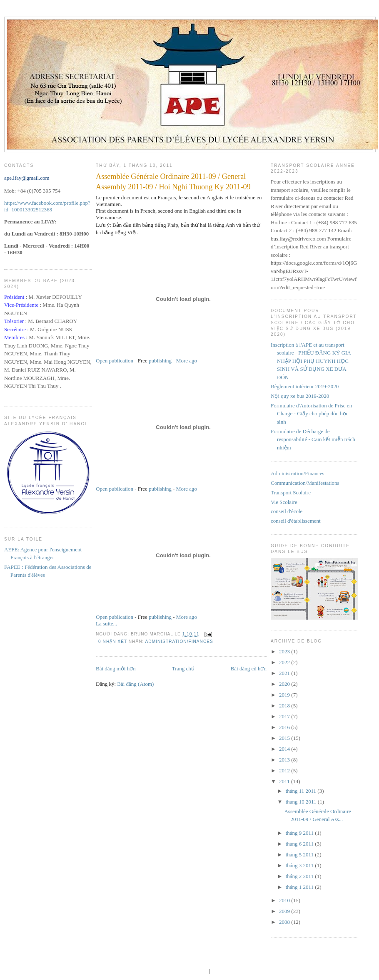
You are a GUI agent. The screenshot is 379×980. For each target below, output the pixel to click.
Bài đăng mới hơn (116, 669)
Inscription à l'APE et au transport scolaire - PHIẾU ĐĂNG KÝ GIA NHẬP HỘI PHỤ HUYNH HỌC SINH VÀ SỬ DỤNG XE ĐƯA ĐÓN (311, 361)
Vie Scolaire (284, 502)
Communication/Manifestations (305, 483)
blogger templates (188, 971)
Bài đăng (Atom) (135, 684)
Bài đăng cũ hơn (249, 669)
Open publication (115, 361)
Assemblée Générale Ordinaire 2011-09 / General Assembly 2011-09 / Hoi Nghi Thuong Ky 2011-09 (173, 182)
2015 (285, 738)
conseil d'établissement (296, 521)
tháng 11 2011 (302, 791)
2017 (285, 716)
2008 (285, 922)
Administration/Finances (179, 641)
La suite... (106, 624)
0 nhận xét (113, 641)
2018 (285, 706)
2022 (285, 662)
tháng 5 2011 (300, 855)
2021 (285, 673)
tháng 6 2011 (300, 844)
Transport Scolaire (291, 492)
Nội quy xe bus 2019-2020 (300, 396)
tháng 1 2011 (300, 887)
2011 (285, 781)
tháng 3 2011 (300, 865)
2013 (285, 760)
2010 (285, 900)
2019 (285, 695)
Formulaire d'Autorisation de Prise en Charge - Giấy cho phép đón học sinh (311, 414)
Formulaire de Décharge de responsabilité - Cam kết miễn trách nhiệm (313, 439)
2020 (285, 684)
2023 (285, 651)
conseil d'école (287, 511)
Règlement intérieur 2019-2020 (305, 386)
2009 (285, 911)
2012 (285, 770)
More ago (187, 361)
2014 (285, 749)
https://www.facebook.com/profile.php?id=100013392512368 (47, 206)
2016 (285, 727)
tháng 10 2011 (302, 802)
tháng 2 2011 (300, 876)
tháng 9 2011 (300, 833)
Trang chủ (183, 669)
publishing (160, 361)
